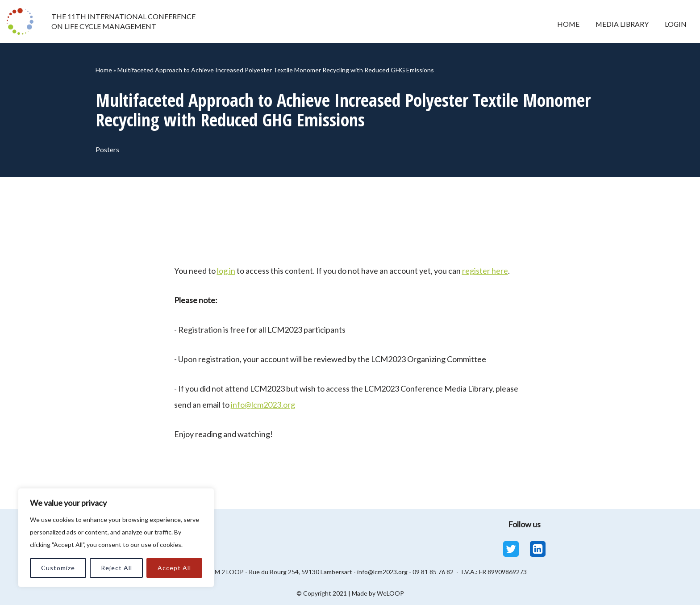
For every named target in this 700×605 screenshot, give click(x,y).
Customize (58, 568)
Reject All (117, 568)
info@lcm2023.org (263, 405)
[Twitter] (511, 549)
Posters (108, 149)
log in (226, 271)
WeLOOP (390, 593)
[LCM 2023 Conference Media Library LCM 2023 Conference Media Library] (22, 21)
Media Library (620, 24)
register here (485, 271)
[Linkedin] (538, 549)
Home (565, 24)
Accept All (174, 568)
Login (675, 24)
